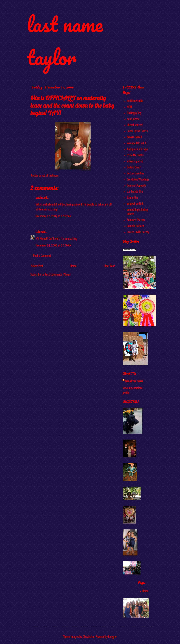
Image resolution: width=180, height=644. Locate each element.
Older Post (109, 266)
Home (73, 266)
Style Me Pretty (135, 155)
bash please (133, 119)
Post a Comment (42, 256)
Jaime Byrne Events (137, 131)
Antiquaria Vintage (137, 149)
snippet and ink (135, 204)
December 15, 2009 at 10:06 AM (53, 246)
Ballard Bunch (134, 167)
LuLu (38, 232)
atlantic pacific (135, 161)
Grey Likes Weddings (138, 180)
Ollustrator (89, 637)
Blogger (112, 637)
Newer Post (37, 266)
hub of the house (134, 381)
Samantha (132, 198)
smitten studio (135, 101)
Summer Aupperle (136, 186)
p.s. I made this (135, 192)
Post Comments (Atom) (58, 275)
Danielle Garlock (135, 226)
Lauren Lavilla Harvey (138, 232)
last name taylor (65, 41)
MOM (129, 107)
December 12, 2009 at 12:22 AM (53, 216)
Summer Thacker (136, 220)
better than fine (136, 174)
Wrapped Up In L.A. (137, 143)
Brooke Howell (134, 137)
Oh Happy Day (134, 113)
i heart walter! (135, 125)
